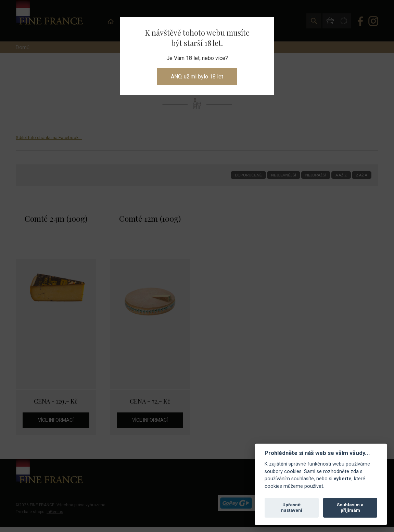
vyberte (343, 479)
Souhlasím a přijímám (350, 508)
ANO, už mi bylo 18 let (197, 77)
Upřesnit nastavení (292, 508)
